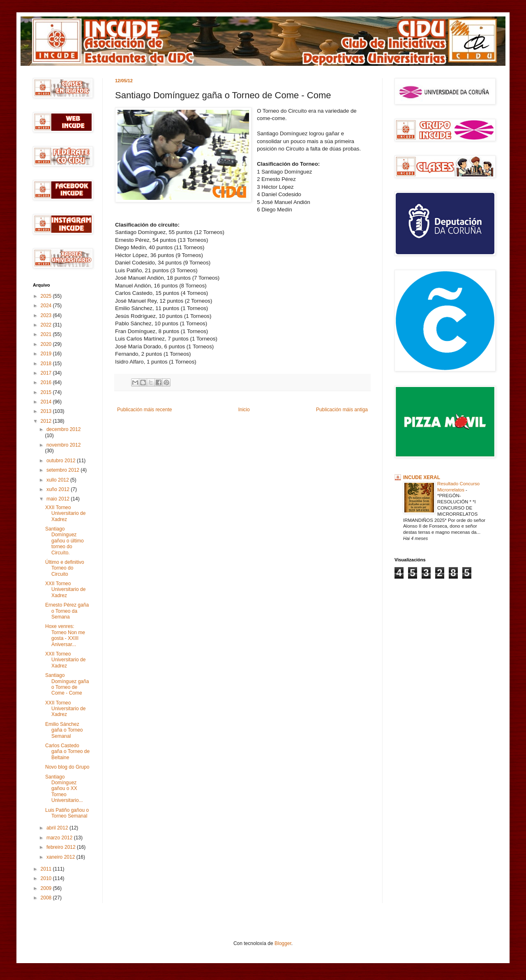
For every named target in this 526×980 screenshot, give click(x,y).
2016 (47, 382)
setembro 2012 (63, 470)
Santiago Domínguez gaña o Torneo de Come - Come (67, 684)
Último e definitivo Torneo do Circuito (65, 568)
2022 (47, 325)
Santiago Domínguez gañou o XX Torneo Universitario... (64, 789)
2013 (47, 411)
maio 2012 (59, 499)
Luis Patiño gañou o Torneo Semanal (67, 813)
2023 (47, 315)
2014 (47, 402)
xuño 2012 (59, 489)
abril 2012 (58, 828)
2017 (47, 373)
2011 (47, 869)
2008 (47, 898)
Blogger (283, 943)
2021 (47, 334)
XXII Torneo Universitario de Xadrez (65, 513)
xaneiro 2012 (61, 857)
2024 (47, 306)
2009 (47, 888)
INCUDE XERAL (422, 477)
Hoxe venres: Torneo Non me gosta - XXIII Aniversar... (65, 635)
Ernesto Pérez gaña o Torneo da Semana (67, 611)
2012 (47, 421)
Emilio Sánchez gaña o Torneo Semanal (64, 730)
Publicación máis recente (144, 410)
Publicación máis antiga (342, 410)
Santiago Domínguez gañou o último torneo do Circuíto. (65, 541)
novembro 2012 (63, 445)
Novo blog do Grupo (67, 767)
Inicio (244, 410)
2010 (47, 878)
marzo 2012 (60, 838)
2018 (47, 364)
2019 (47, 354)
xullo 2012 (58, 480)
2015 (47, 392)
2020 (47, 344)
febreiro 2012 (62, 847)
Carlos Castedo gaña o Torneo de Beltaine (67, 752)
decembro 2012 (63, 429)
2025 (47, 296)
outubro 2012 (62, 461)
